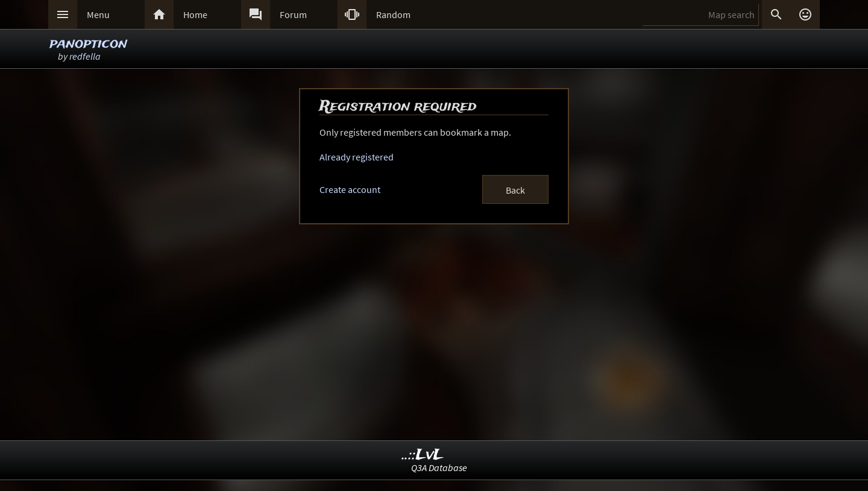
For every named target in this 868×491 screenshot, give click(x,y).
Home (195, 14)
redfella (85, 56)
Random (393, 14)
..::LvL (423, 455)
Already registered (357, 157)
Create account (350, 189)
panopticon (88, 44)
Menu (98, 14)
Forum (293, 14)
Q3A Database (439, 467)
